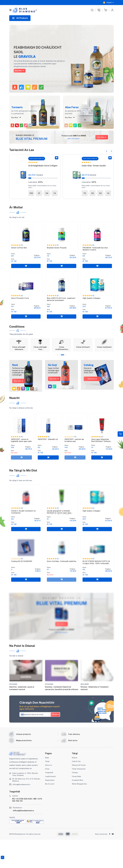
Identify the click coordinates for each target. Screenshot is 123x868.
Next (111, 150)
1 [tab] (57, 366)
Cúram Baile (77, 804)
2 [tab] (60, 366)
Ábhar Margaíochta (77, 813)
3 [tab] (64, 366)
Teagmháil (49, 800)
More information (61, 656)
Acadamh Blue (78, 808)
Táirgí (47, 789)
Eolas (47, 797)
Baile (47, 785)
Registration (50, 808)
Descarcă (92, 390)
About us (49, 793)
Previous (105, 150)
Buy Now (22, 71)
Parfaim (75, 800)
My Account (50, 812)
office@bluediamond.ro (22, 812)
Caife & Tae (77, 789)
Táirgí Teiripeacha (79, 797)
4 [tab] (66, 366)
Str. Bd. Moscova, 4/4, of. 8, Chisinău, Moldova (24, 808)
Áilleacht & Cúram (79, 793)
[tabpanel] (19, 355)
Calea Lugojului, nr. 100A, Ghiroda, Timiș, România (26, 802)
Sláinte (75, 785)
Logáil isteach (51, 804)
